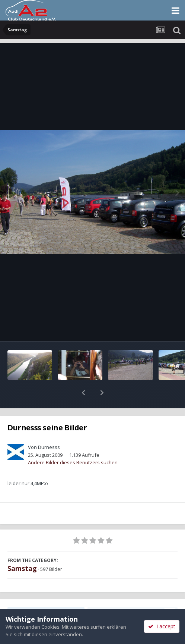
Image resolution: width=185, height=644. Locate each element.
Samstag (22, 549)
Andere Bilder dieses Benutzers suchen (73, 443)
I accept (162, 626)
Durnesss (49, 428)
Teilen (46, 593)
